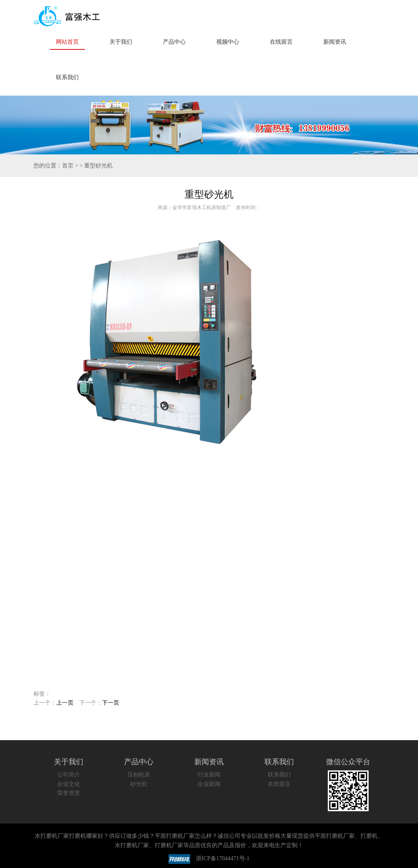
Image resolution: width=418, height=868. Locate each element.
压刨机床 (139, 775)
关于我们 (121, 42)
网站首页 (67, 42)
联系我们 (67, 77)
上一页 (65, 703)
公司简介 (69, 775)
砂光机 (139, 784)
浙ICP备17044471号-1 (223, 859)
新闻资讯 (335, 42)
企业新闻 (209, 784)
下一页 (111, 703)
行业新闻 (209, 775)
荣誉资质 (69, 793)
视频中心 (228, 42)
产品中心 (174, 42)
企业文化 (69, 784)
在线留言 (281, 42)
